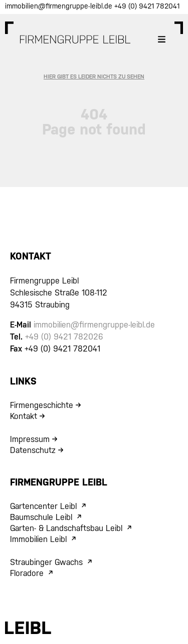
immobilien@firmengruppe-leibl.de (60, 6)
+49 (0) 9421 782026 (64, 337)
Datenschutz (33, 450)
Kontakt (24, 416)
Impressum (30, 439)
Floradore (27, 573)
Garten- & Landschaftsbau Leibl (66, 528)
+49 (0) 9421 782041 (147, 6)
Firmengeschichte (42, 405)
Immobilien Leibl (38, 539)
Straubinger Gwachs (46, 562)
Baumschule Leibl (41, 517)
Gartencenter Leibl (43, 506)
